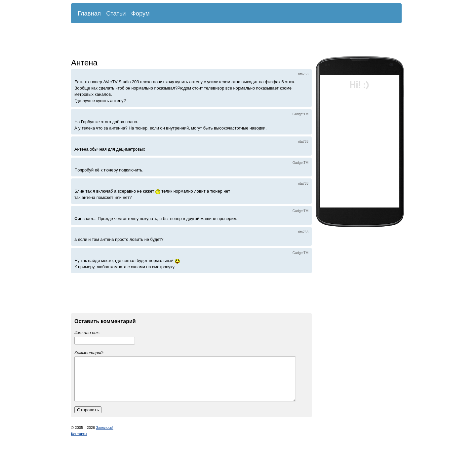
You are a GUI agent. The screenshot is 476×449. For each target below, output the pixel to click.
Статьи (116, 13)
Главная (89, 13)
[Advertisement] (231, 41)
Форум (140, 13)
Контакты (79, 442)
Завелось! (104, 435)
